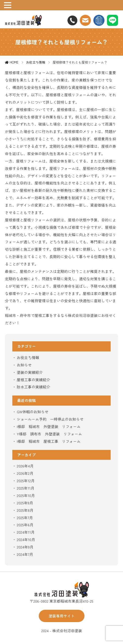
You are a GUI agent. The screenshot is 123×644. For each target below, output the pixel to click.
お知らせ (24, 365)
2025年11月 (26, 488)
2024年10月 (26, 539)
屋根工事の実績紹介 (33, 380)
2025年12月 (26, 481)
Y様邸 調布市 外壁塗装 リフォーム (49, 434)
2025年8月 (25, 510)
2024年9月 (25, 547)
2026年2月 (25, 473)
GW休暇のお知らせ (33, 412)
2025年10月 (26, 495)
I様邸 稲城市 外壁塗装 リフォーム (49, 426)
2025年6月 (25, 525)
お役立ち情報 (28, 357)
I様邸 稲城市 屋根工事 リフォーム (49, 441)
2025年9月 (25, 503)
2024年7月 (25, 554)
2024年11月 (26, 532)
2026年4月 (25, 466)
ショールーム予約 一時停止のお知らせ (50, 419)
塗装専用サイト (62, 616)
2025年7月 (25, 518)
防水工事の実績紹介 (33, 387)
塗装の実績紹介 (30, 372)
